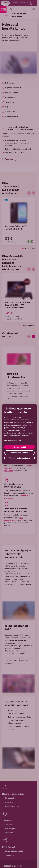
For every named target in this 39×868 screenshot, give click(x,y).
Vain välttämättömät (19, 453)
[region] (19, 434)
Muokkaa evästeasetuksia (19, 458)
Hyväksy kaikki (20, 447)
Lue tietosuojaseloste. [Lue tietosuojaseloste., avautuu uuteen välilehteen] (13, 440)
